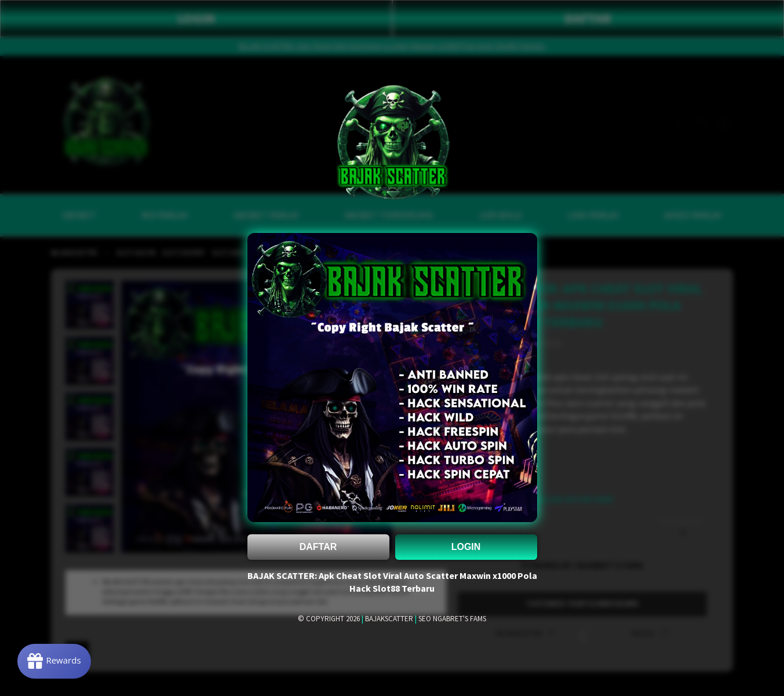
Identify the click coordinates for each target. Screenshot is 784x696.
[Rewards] (54, 661)
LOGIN (466, 547)
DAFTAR (318, 547)
